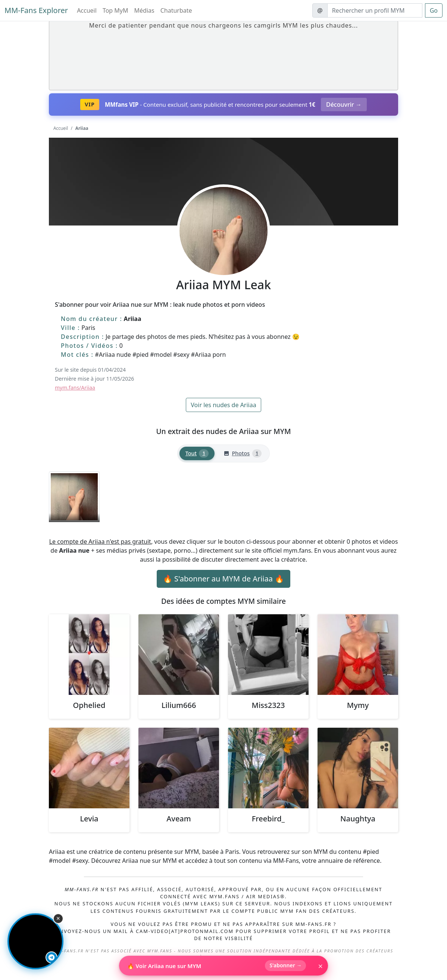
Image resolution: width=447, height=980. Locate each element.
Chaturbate (176, 10)
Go (434, 10)
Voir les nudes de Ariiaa (223, 405)
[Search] (375, 10)
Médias (144, 10)
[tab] (197, 454)
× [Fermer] (320, 966)
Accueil (87, 10)
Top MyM (115, 10)
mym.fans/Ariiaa (75, 388)
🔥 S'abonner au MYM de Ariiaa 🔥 (223, 579)
